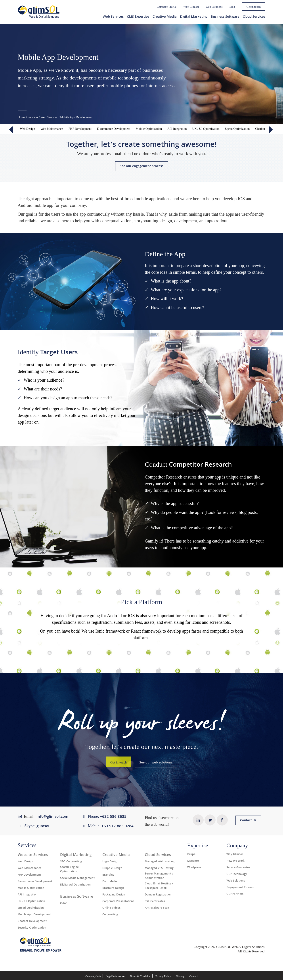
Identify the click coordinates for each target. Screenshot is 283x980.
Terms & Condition (140, 976)
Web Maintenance (52, 129)
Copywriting (110, 915)
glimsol (43, 826)
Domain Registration (158, 895)
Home (21, 117)
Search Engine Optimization (69, 870)
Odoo (64, 904)
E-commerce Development (114, 129)
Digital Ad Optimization (75, 885)
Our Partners (235, 894)
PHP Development (80, 129)
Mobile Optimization (149, 129)
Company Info (93, 976)
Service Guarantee (238, 868)
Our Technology (237, 874)
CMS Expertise (138, 17)
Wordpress (194, 868)
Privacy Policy (163, 976)
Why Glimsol (191, 7)
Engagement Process (240, 888)
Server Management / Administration (159, 876)
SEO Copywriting (71, 862)
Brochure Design (113, 888)
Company (237, 845)
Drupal (192, 855)
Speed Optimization (237, 129)
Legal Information (115, 976)
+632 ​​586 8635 (113, 817)
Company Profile (167, 7)
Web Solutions (214, 7)
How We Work (235, 861)
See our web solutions (156, 763)
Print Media (110, 882)
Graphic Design (112, 869)
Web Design (27, 129)
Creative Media (165, 17)
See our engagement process (142, 166)
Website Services (33, 855)
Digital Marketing (194, 17)
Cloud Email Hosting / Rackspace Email (159, 886)
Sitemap (180, 976)
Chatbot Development (32, 922)
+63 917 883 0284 (118, 826)
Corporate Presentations (118, 902)
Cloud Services (254, 17)
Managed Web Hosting (160, 862)
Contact (193, 976)
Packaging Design (114, 895)
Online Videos (111, 908)
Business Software (225, 17)
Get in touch (254, 7)
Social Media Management (77, 878)
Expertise (198, 845)
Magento (193, 861)
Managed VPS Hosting (159, 869)
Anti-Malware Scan (157, 908)
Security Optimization (32, 928)
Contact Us (248, 821)
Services (33, 117)
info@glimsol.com (52, 817)
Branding (108, 875)
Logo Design (110, 862)
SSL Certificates (155, 902)
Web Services (113, 17)
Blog (232, 7)
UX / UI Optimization (206, 129)
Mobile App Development (34, 915)
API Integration (177, 129)
